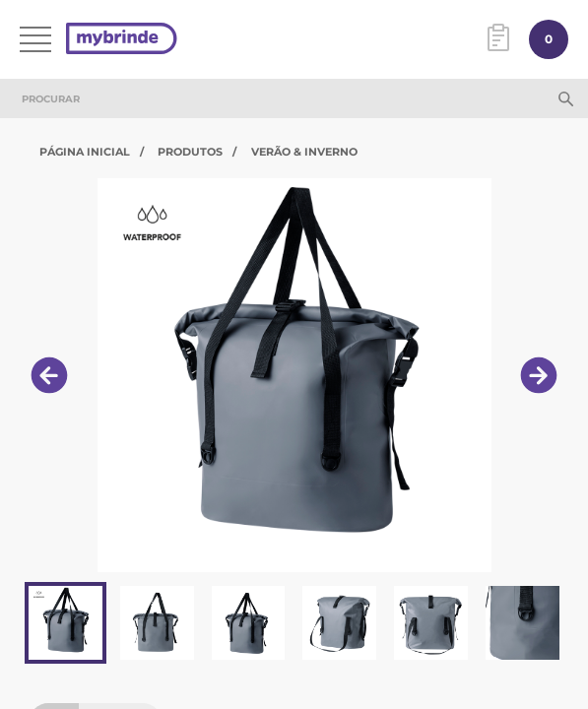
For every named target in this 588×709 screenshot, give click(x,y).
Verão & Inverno (304, 152)
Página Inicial (85, 152)
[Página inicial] (122, 40)
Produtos (190, 152)
